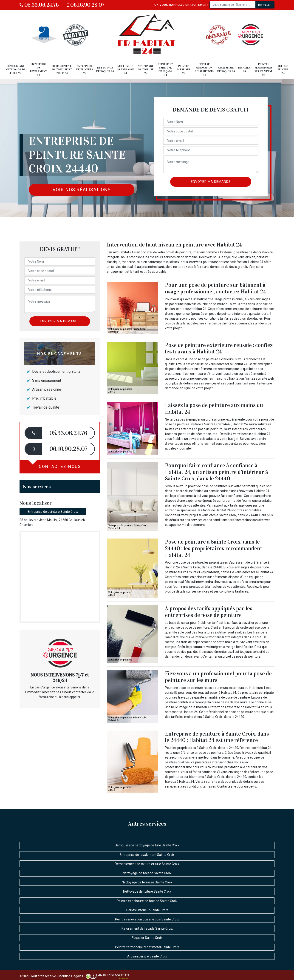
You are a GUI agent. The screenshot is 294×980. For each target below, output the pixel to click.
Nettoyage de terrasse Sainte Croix (147, 882)
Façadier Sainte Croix (147, 938)
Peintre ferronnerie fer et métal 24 (264, 70)
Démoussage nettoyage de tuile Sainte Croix (147, 845)
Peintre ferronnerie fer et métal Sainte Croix (147, 947)
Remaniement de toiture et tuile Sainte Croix (147, 864)
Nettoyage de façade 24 (105, 69)
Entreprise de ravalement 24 (39, 70)
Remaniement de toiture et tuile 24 (62, 70)
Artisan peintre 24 (283, 70)
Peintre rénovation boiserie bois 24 (204, 70)
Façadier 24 (244, 69)
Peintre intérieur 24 (184, 70)
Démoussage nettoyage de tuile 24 (16, 70)
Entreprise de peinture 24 (85, 70)
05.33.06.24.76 (39, 5)
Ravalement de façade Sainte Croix (147, 928)
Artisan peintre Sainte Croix (147, 956)
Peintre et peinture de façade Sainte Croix (147, 901)
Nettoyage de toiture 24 (146, 70)
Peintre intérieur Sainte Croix (147, 910)
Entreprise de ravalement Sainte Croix (147, 855)
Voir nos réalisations (82, 190)
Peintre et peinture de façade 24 (165, 70)
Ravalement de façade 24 (226, 69)
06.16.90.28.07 (86, 5)
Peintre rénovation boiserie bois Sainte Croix (147, 919)
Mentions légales (71, 976)
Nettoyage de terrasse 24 (125, 70)
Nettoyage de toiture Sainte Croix (147, 891)
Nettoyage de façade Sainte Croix (147, 873)
